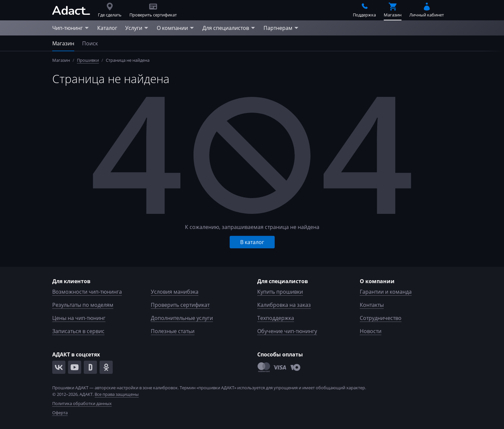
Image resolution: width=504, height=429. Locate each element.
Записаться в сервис (78, 331)
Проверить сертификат (180, 305)
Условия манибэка (175, 292)
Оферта (60, 413)
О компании (176, 28)
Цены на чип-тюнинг (79, 318)
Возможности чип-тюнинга (87, 292)
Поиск (90, 43)
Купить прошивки (280, 292)
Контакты (372, 305)
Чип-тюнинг (71, 28)
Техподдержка (276, 318)
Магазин (63, 43)
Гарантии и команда (386, 292)
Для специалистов (229, 28)
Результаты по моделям (83, 305)
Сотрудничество (381, 318)
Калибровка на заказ (284, 305)
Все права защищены (117, 394)
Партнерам (281, 28)
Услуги (137, 28)
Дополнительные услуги (182, 318)
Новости (371, 331)
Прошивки (88, 60)
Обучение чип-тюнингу (287, 331)
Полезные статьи (173, 331)
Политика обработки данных (82, 403)
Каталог (107, 28)
